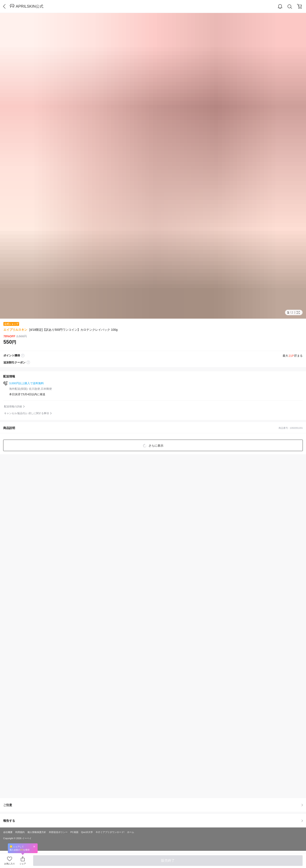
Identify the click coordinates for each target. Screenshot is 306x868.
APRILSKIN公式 (30, 6)
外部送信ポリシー (58, 832)
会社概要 (8, 832)
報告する (153, 821)
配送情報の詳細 (13, 407)
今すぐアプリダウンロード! (110, 832)
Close (34, 846)
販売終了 (168, 860)
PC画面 (74, 832)
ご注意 (153, 805)
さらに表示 (156, 446)
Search (290, 7)
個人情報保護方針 (37, 832)
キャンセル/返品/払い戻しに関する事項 (26, 413)
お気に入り (10, 864)
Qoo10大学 (87, 832)
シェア (23, 864)
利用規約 (20, 832)
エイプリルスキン (15, 330)
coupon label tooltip (28, 363)
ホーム (131, 832)
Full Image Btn (298, 312)
